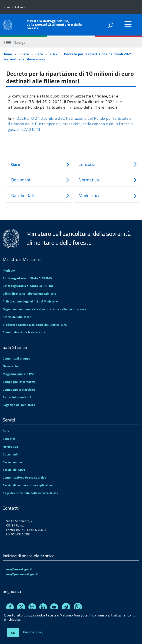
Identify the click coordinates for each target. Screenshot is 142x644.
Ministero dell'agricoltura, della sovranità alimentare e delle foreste (54, 24)
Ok (13, 633)
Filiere (24, 54)
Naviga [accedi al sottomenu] (15, 42)
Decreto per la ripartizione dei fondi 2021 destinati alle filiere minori (67, 57)
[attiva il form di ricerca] (111, 25)
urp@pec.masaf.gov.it (22, 574)
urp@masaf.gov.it (19, 569)
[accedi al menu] (128, 24)
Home (7, 54)
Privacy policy (33, 632)
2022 (53, 54)
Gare (39, 54)
